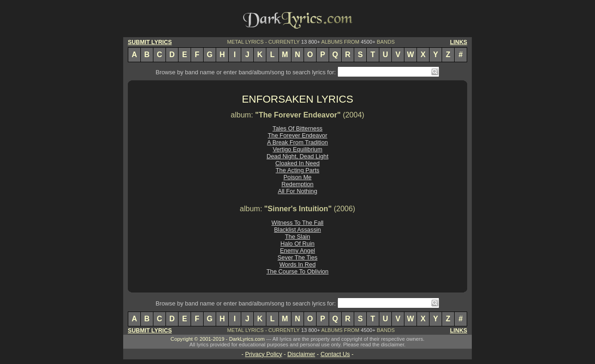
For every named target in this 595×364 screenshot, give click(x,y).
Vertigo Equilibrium (298, 149)
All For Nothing (298, 191)
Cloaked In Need (297, 163)
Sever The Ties (297, 257)
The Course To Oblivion (297, 271)
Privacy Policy (264, 354)
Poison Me (297, 177)
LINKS (459, 42)
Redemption (297, 184)
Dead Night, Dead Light (297, 156)
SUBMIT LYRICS (150, 42)
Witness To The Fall (297, 223)
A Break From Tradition (298, 142)
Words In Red (297, 264)
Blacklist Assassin (298, 230)
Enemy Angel (297, 250)
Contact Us (335, 354)
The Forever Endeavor (297, 135)
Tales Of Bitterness (297, 128)
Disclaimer (301, 354)
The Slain (297, 237)
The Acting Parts (297, 170)
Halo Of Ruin (297, 244)
